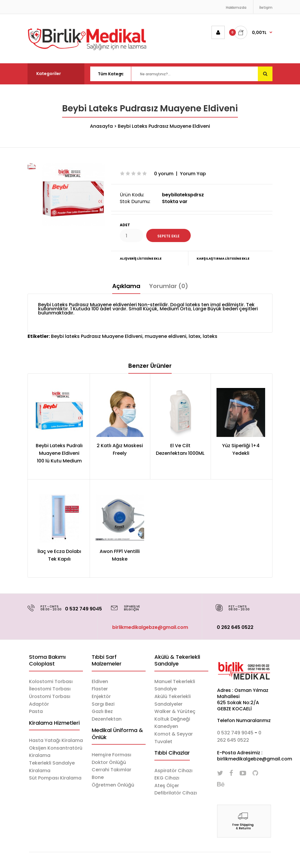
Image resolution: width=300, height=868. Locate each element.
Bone (98, 777)
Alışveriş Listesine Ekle (141, 258)
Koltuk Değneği (172, 719)
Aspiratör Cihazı (173, 771)
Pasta (36, 711)
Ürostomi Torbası (50, 696)
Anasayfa (101, 126)
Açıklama (126, 286)
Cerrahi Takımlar (111, 770)
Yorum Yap (193, 174)
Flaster (100, 689)
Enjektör (101, 696)
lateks (210, 336)
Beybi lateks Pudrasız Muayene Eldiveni (97, 336)
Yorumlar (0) (169, 286)
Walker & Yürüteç (175, 711)
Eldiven (100, 681)
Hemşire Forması (111, 755)
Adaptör (39, 704)
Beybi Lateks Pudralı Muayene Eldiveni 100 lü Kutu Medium (59, 453)
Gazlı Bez (102, 711)
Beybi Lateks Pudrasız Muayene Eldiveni (164, 126)
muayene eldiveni (166, 336)
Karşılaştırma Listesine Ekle (223, 258)
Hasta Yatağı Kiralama (56, 740)
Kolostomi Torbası (51, 681)
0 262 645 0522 (235, 627)
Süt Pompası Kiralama (55, 778)
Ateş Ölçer (167, 786)
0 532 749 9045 (83, 609)
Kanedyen (166, 726)
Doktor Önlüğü (109, 762)
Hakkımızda (236, 7)
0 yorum (164, 174)
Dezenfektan (107, 719)
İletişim (266, 7)
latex (195, 336)
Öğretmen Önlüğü (113, 785)
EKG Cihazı (167, 778)
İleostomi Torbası (50, 689)
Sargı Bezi (103, 704)
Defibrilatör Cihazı (176, 793)
